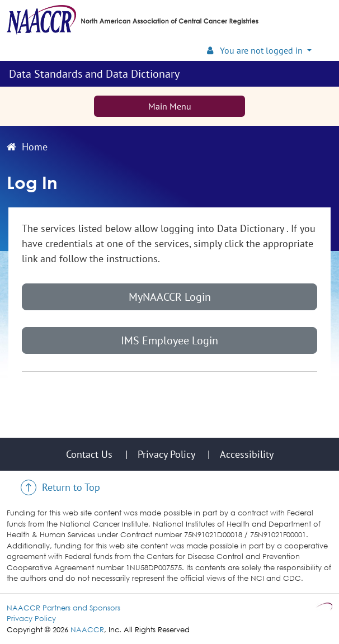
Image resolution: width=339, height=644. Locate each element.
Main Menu (170, 106)
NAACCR (87, 629)
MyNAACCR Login (170, 297)
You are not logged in (256, 50)
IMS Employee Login (170, 340)
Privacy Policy (31, 618)
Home (27, 147)
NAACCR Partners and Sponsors (63, 608)
